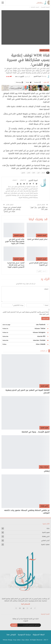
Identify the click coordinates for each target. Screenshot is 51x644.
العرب (38, 173)
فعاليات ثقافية (45, 545)
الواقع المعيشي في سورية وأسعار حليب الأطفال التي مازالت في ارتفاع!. (12, 209)
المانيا (34, 173)
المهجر (29, 173)
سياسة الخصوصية (24, 635)
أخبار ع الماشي (45, 540)
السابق (45, 271)
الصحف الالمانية (44, 50)
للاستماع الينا (26, 604)
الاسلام (43, 173)
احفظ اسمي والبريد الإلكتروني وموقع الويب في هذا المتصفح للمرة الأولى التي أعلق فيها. (26, 313)
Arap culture (17, 640)
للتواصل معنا (11, 635)
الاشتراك (14, 625)
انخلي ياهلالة (44, 506)
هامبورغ (23, 173)
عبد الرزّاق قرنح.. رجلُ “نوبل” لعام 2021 (39, 208)
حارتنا (48, 528)
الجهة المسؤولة (39, 635)
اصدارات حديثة (44, 467)
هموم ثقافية (44, 386)
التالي (39, 271)
